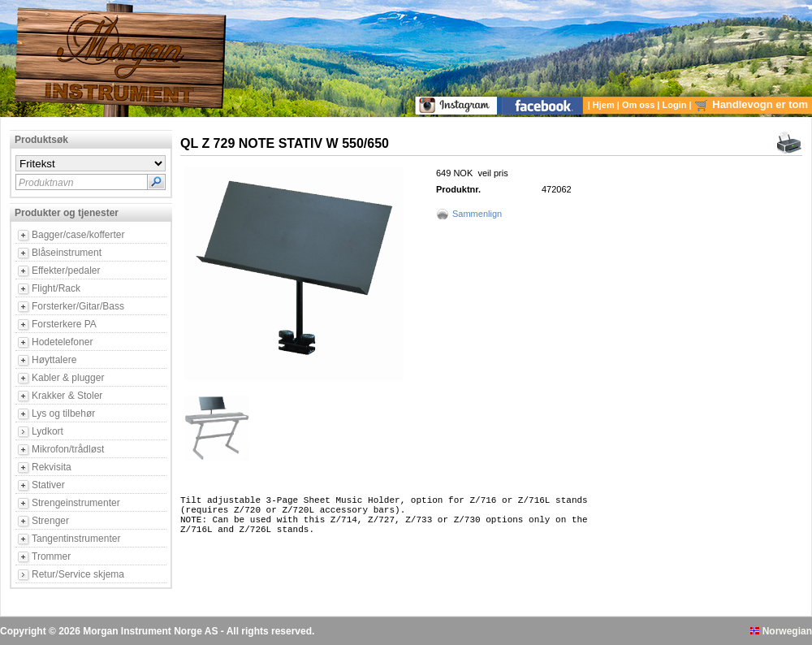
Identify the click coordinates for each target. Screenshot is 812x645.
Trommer (51, 556)
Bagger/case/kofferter (78, 235)
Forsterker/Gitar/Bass (78, 306)
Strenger (50, 521)
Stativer (48, 485)
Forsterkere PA (64, 324)
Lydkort (48, 431)
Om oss (639, 105)
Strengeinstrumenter (76, 503)
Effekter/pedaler (66, 271)
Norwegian (781, 631)
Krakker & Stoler (67, 396)
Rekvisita (52, 467)
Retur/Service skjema (78, 574)
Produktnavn (46, 183)
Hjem (605, 105)
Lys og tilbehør (63, 413)
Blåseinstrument (67, 253)
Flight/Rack (56, 288)
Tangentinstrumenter (76, 539)
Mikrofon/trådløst (68, 449)
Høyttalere (54, 360)
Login (676, 105)
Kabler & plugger (68, 378)
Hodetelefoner (62, 342)
